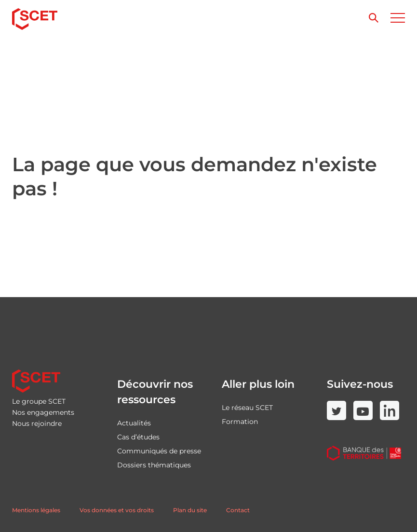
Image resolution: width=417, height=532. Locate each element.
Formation (240, 422)
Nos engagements (43, 412)
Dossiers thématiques (154, 465)
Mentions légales (36, 510)
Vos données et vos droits (117, 510)
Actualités (134, 423)
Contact (238, 510)
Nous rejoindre (37, 423)
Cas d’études (138, 437)
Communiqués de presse (159, 451)
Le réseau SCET (247, 408)
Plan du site (190, 510)
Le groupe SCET (39, 401)
